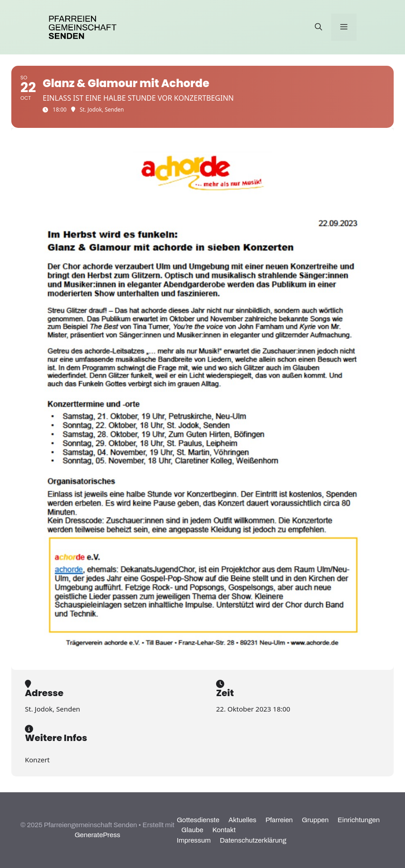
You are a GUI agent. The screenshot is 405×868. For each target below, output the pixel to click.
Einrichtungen (359, 820)
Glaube (192, 830)
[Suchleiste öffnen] (318, 27)
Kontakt (224, 830)
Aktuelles (242, 820)
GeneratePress (98, 835)
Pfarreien (279, 820)
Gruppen (315, 820)
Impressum (194, 840)
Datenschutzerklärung (253, 840)
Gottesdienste (198, 820)
